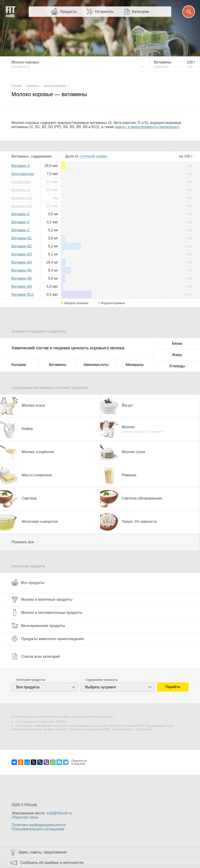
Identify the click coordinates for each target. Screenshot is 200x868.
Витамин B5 (22, 270)
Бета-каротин (23, 174)
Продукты (68, 12)
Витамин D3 (22, 206)
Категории (140, 12)
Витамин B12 (23, 295)
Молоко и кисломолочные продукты (47, 612)
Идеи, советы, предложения (43, 852)
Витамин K (21, 222)
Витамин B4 (22, 262)
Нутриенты (104, 12)
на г (186, 156)
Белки (177, 343)
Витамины (58, 365)
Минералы (135, 365)
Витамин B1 (22, 238)
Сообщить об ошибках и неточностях (52, 863)
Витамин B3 (22, 254)
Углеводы (177, 366)
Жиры (177, 355)
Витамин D (21, 190)
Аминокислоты (96, 365)
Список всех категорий (36, 656)
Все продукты (28, 583)
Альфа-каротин (24, 182)
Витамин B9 (22, 286)
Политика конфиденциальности (39, 825)
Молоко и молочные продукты (42, 599)
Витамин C (21, 230)
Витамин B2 (22, 246)
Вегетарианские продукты (38, 626)
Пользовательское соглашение (38, 829)
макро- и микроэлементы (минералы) (147, 127)
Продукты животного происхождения (48, 639)
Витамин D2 (22, 198)
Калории (19, 365)
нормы (93, 156)
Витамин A (21, 166)
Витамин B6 (22, 278)
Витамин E (21, 214)
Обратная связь (25, 817)
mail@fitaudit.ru (59, 813)
